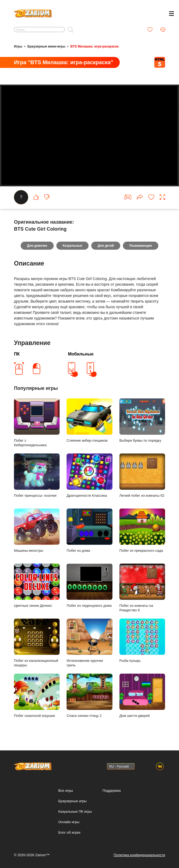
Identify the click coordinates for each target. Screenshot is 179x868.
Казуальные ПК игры (75, 811)
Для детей (106, 246)
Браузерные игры (72, 801)
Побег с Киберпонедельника (37, 423)
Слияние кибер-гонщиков (89, 420)
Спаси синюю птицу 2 (89, 696)
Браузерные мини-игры (46, 46)
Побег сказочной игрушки (37, 696)
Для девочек (37, 246)
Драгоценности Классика (89, 475)
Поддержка (112, 791)
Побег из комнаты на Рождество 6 (142, 588)
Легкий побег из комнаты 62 (142, 475)
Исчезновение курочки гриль (89, 643)
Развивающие (141, 246)
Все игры (66, 791)
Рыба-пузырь (142, 641)
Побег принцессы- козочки (37, 475)
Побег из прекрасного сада (142, 531)
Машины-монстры (37, 531)
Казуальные (72, 246)
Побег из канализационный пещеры (37, 643)
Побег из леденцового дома (89, 586)
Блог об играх (69, 832)
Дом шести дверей (142, 696)
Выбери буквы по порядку (142, 420)
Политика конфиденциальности (139, 855)
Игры (18, 46)
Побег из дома (89, 531)
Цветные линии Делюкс (37, 586)
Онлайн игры (69, 822)
